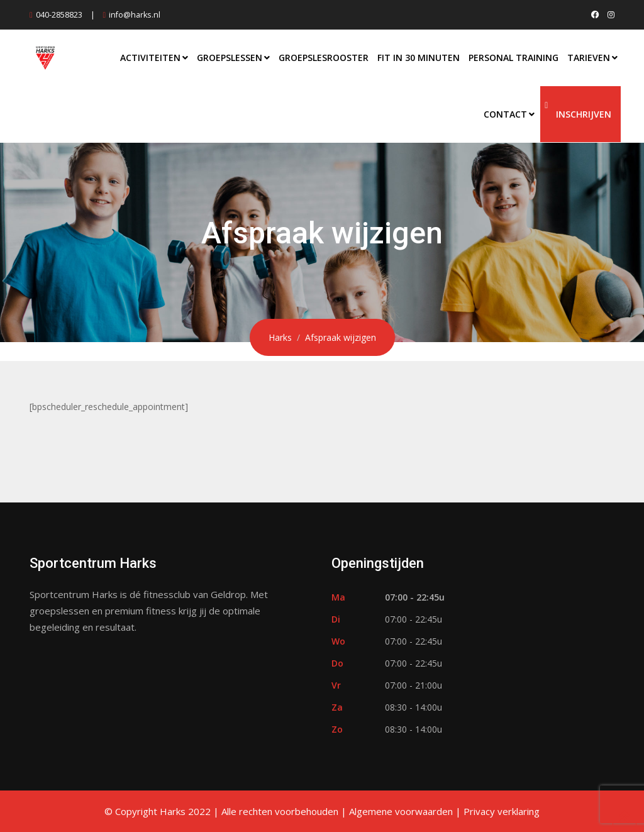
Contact (505, 114)
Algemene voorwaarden (401, 811)
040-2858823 (59, 15)
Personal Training (514, 58)
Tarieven (589, 58)
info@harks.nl (135, 15)
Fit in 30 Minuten (419, 58)
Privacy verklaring (502, 811)
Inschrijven (584, 114)
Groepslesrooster (324, 58)
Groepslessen (230, 58)
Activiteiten (150, 58)
